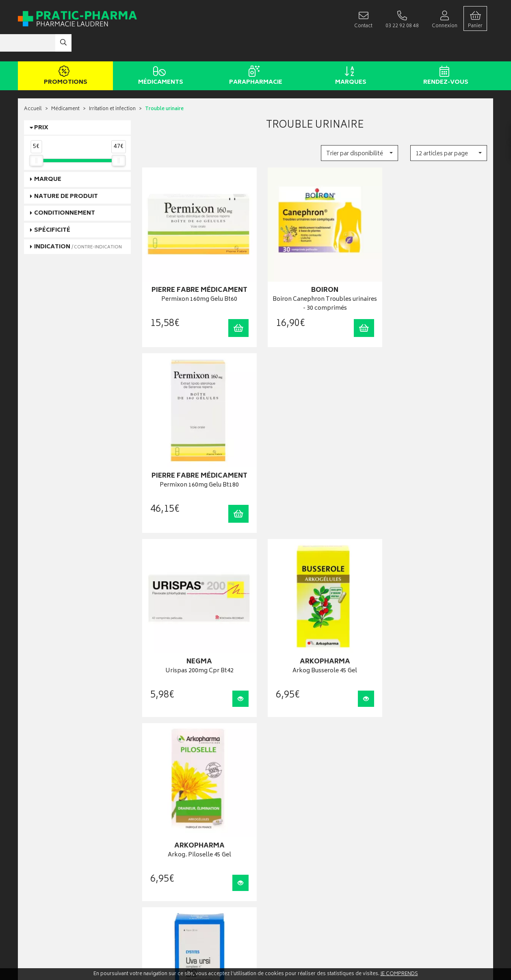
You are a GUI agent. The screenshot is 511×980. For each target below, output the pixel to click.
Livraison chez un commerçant (414, 829)
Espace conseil (159, 837)
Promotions (64, 52)
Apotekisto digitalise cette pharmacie (344, 956)
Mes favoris (274, 846)
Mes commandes (281, 829)
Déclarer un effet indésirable (173, 870)
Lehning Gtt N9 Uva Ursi (196, 623)
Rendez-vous (444, 52)
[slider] (36, 136)
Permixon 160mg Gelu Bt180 (434, 268)
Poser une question (45, 887)
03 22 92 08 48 (38, 831)
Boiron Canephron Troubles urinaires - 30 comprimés (315, 272)
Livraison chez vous (402, 821)
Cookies (152, 904)
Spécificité (52, 206)
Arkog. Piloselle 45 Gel (434, 446)
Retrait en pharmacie (403, 812)
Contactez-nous (42, 896)
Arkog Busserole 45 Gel (315, 446)
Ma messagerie (278, 854)
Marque (48, 155)
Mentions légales (162, 887)
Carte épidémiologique (169, 862)
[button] (359, 129)
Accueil (33, 85)
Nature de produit (66, 172)
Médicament (65, 85)
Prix (41, 103)
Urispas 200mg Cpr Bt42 (196, 446)
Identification (276, 812)
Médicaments (159, 52)
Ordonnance (157, 854)
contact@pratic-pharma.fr (52, 840)
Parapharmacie (254, 52)
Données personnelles (168, 895)
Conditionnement (65, 189)
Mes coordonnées (282, 821)
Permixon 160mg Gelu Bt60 (196, 268)
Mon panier (274, 837)
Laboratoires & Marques (169, 821)
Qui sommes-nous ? (47, 879)
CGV (148, 879)
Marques (349, 52)
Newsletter (155, 846)
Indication (78, 223)
